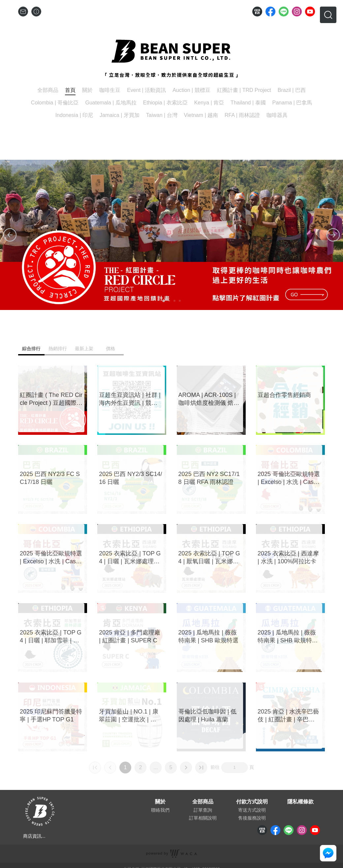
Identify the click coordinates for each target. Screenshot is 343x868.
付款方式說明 (252, 802)
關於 (160, 802)
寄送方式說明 (252, 810)
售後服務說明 (252, 818)
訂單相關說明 (203, 818)
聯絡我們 (160, 810)
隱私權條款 (300, 802)
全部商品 (203, 802)
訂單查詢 (203, 810)
